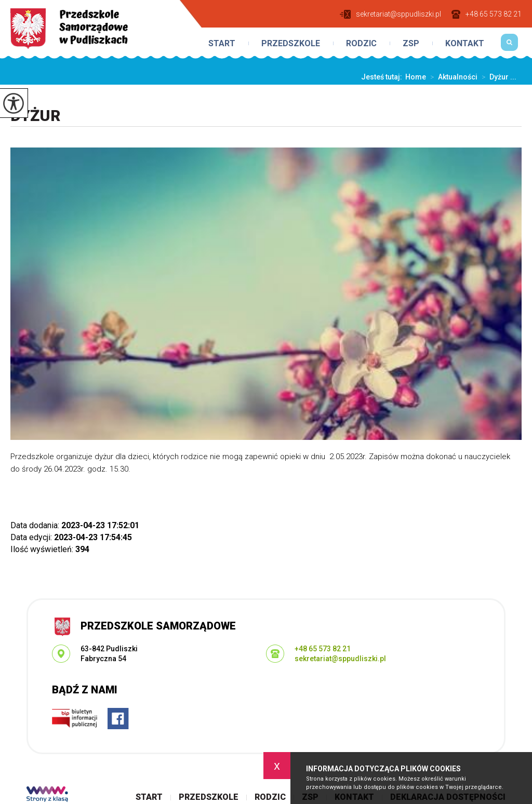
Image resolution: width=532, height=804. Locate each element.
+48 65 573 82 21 (487, 14)
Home (416, 77)
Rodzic (361, 44)
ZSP (411, 44)
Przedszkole (291, 44)
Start (222, 44)
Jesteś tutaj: (383, 77)
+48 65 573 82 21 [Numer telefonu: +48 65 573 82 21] (323, 649)
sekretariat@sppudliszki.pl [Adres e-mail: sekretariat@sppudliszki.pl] (340, 659)
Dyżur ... (497, 77)
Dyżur (35, 116)
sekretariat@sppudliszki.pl (390, 14)
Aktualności (452, 77)
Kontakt (465, 44)
